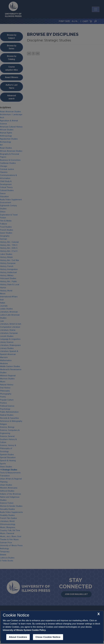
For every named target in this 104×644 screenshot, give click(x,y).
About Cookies (18, 637)
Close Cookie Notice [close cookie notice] (48, 637)
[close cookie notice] (99, 614)
